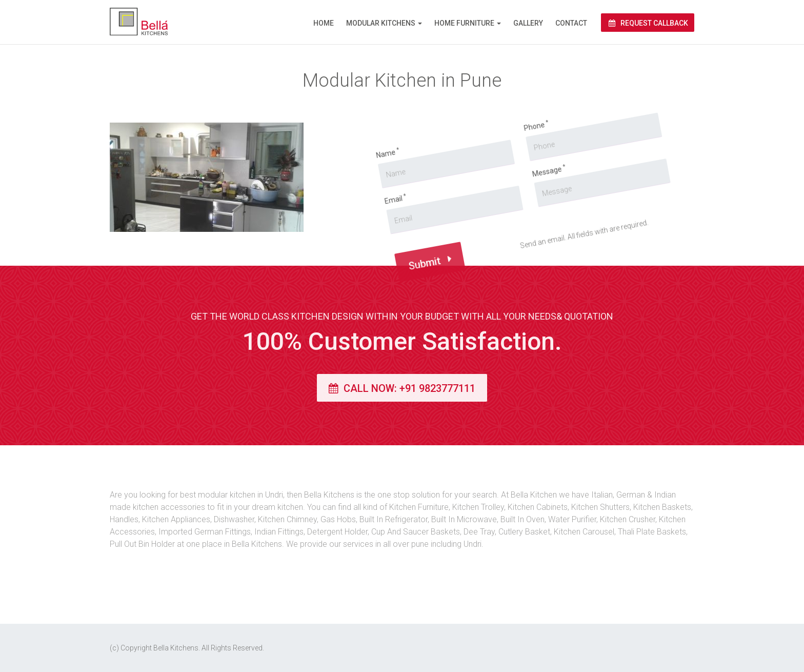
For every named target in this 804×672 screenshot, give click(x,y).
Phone (487, 125)
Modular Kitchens (381, 23)
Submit (417, 284)
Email (368, 230)
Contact (571, 23)
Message (510, 166)
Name (349, 188)
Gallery (528, 23)
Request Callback (648, 23)
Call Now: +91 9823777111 (402, 388)
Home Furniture (464, 23)
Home (324, 23)
